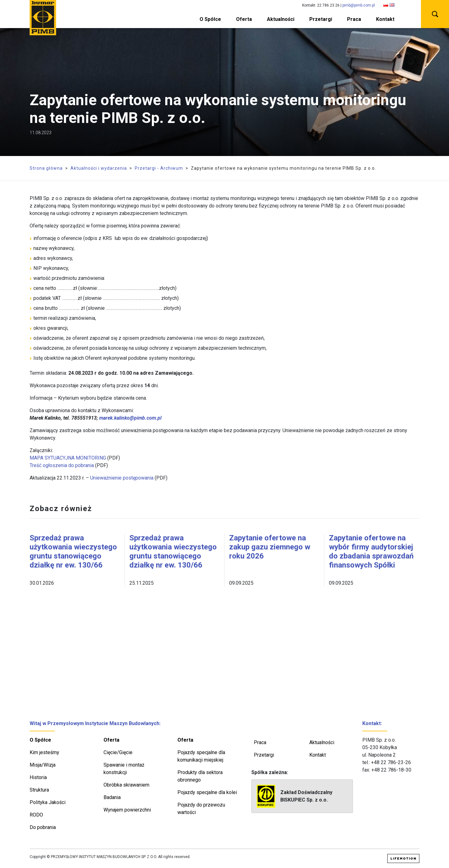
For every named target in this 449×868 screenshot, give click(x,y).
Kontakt (385, 19)
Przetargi (321, 19)
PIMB (43, 18)
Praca (354, 19)
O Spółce (210, 19)
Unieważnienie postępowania (122, 478)
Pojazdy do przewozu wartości (201, 809)
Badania (112, 797)
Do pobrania (43, 827)
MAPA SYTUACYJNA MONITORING (68, 458)
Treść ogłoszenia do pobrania (62, 465)
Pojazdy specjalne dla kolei (207, 792)
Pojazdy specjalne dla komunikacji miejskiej (201, 756)
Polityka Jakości (48, 802)
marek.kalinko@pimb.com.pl (130, 418)
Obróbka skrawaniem (126, 785)
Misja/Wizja (43, 765)
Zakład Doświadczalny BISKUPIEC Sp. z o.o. (295, 796)
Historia (38, 777)
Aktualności (281, 19)
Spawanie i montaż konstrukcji (124, 769)
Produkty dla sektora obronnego (200, 776)
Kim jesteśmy (44, 752)
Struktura (39, 790)
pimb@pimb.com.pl (359, 5)
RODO (36, 815)
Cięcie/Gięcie (118, 752)
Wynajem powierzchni (127, 810)
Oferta (244, 19)
